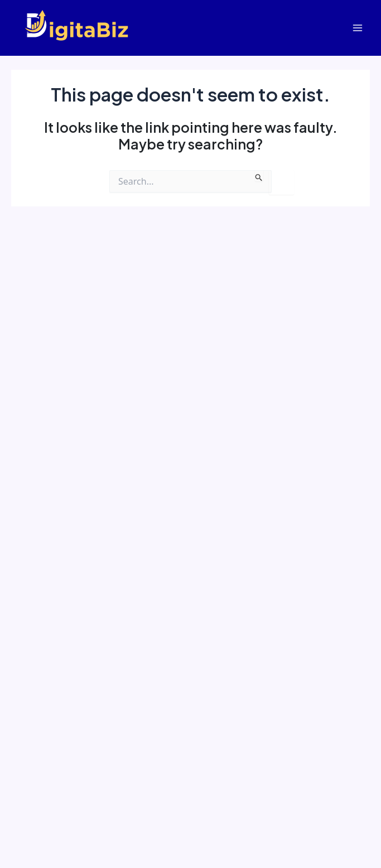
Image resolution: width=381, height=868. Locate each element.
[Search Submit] (259, 176)
